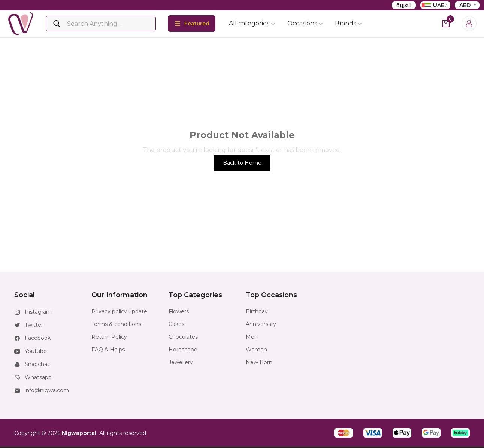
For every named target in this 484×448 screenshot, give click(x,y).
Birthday (257, 311)
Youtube (36, 351)
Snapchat (37, 364)
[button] (344, 433)
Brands (348, 23)
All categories (252, 23)
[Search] (101, 24)
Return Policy (109, 337)
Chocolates (183, 337)
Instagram (38, 312)
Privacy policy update (119, 311)
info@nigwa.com (47, 390)
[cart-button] (446, 24)
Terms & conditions (116, 324)
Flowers (179, 311)
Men (252, 337)
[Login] (469, 24)
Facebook (38, 338)
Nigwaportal (79, 433)
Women (256, 350)
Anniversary (261, 324)
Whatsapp (38, 377)
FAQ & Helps (108, 350)
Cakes (176, 324)
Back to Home (242, 163)
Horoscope (183, 350)
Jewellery (181, 362)
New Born (259, 362)
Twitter (34, 325)
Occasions (305, 23)
